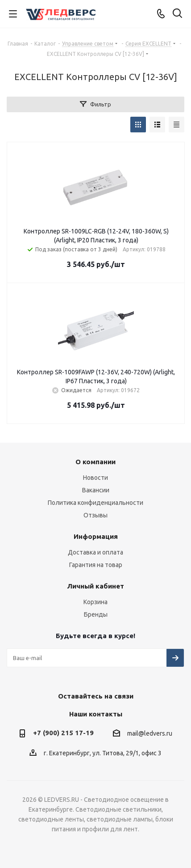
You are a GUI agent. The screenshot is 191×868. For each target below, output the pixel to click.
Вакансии (96, 490)
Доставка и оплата (95, 552)
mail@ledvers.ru (150, 733)
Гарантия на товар (96, 565)
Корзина (95, 602)
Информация (96, 536)
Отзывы (95, 515)
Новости (95, 478)
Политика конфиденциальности (95, 503)
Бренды (96, 614)
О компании (95, 462)
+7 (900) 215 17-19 (63, 733)
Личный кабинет (95, 586)
